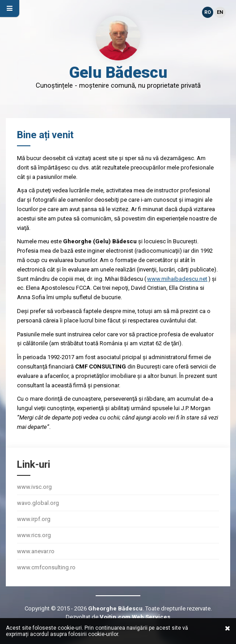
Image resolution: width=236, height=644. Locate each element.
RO (208, 12)
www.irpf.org (34, 519)
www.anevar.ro (36, 551)
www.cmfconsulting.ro (46, 567)
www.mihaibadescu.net (177, 279)
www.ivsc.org (34, 487)
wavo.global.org (38, 503)
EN (220, 12)
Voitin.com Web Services (135, 617)
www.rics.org (34, 535)
